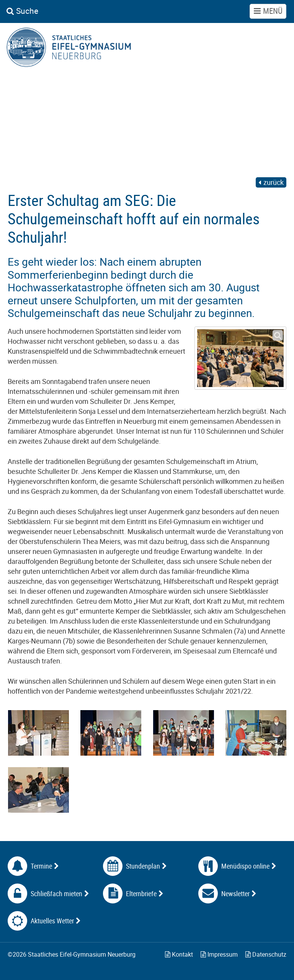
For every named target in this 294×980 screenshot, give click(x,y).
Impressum (219, 954)
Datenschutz (266, 954)
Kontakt (179, 954)
